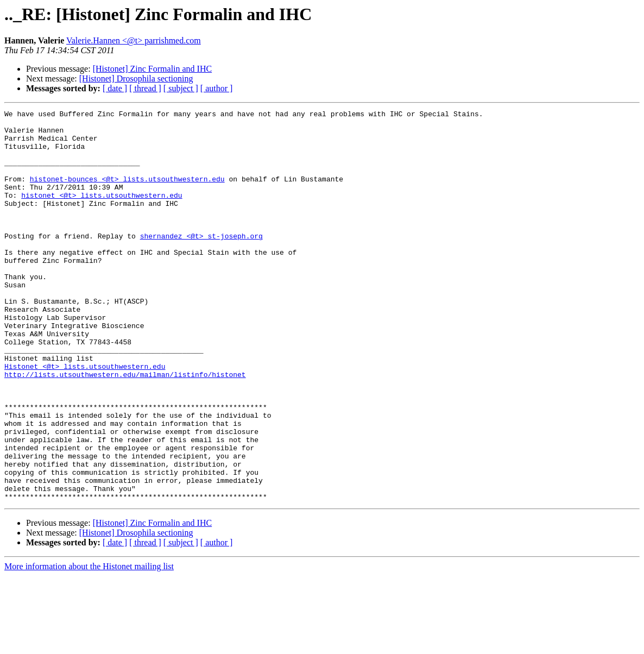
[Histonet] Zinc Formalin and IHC (153, 69)
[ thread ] (145, 88)
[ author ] (217, 88)
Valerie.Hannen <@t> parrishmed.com (134, 40)
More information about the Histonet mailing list (89, 644)
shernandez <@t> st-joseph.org (201, 262)
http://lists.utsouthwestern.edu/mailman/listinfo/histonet (125, 428)
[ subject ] (181, 88)
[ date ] (115, 88)
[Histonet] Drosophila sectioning (136, 78)
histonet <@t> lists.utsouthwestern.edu (102, 213)
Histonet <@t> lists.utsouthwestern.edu (85, 418)
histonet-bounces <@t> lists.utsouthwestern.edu (127, 193)
